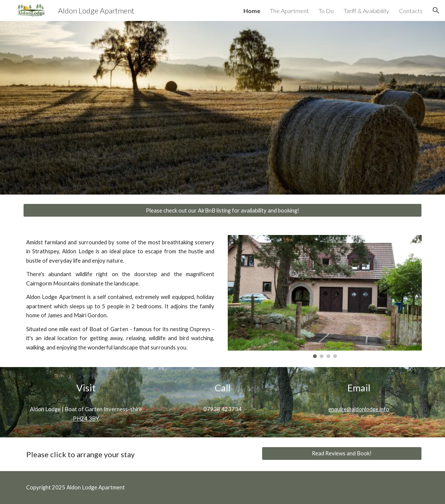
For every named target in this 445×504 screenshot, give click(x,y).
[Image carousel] (325, 297)
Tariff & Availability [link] (366, 11)
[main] (120, 295)
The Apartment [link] (289, 11)
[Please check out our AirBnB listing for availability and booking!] (223, 210)
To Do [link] (326, 11)
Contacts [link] (411, 11)
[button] (436, 10)
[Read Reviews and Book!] (342, 453)
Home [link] (252, 11)
